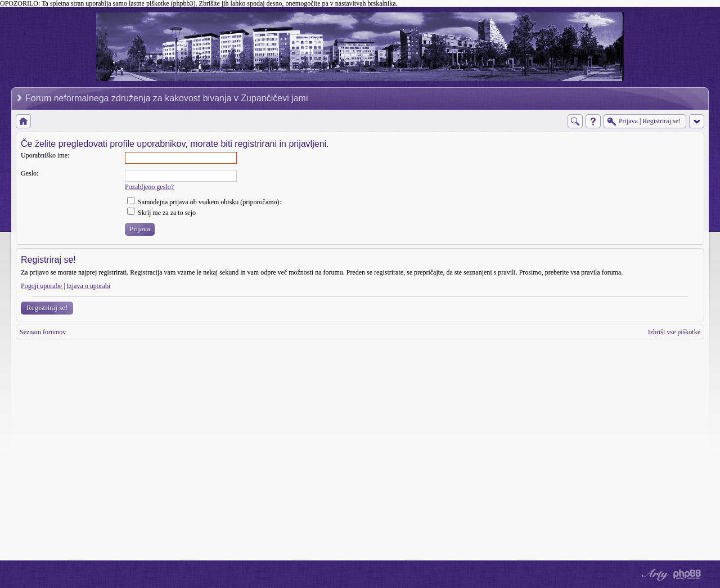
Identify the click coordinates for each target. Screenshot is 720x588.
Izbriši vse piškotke (674, 332)
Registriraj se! (47, 308)
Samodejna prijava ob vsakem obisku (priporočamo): (204, 202)
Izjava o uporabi (88, 286)
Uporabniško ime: (45, 155)
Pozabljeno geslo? (149, 187)
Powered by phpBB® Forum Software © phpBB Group (687, 574)
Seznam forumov (43, 332)
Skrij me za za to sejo (161, 213)
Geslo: (30, 173)
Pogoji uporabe (41, 286)
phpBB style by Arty (654, 574)
